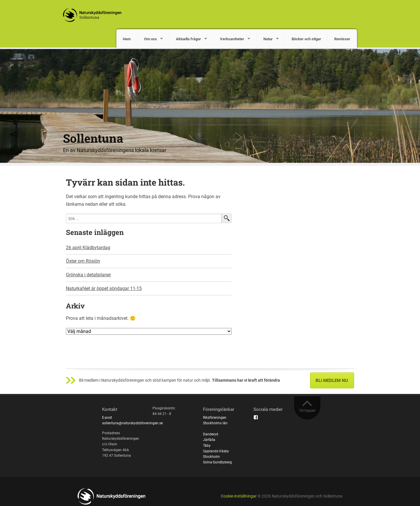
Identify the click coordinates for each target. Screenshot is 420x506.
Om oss (150, 39)
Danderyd (211, 434)
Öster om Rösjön (83, 261)
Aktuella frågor (188, 39)
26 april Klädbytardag (88, 248)
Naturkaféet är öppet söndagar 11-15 (104, 288)
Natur (268, 39)
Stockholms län (215, 423)
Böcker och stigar (306, 39)
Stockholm (211, 457)
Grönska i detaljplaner (88, 275)
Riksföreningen (215, 418)
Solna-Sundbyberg (217, 462)
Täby (207, 446)
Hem (127, 39)
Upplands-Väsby (216, 451)
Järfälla (209, 440)
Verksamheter (232, 39)
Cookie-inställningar (239, 496)
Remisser (342, 39)
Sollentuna (93, 138)
